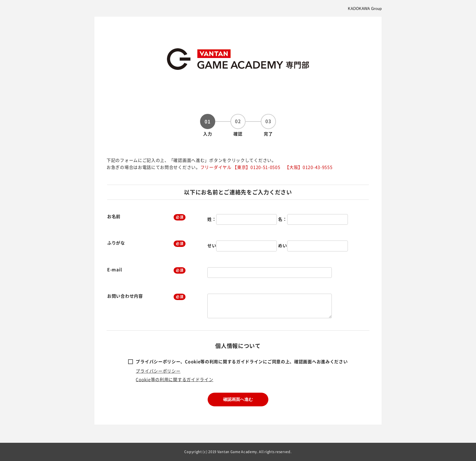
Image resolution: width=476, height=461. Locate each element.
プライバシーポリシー (158, 371)
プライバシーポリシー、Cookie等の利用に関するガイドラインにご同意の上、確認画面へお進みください (242, 361)
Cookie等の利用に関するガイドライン (174, 379)
